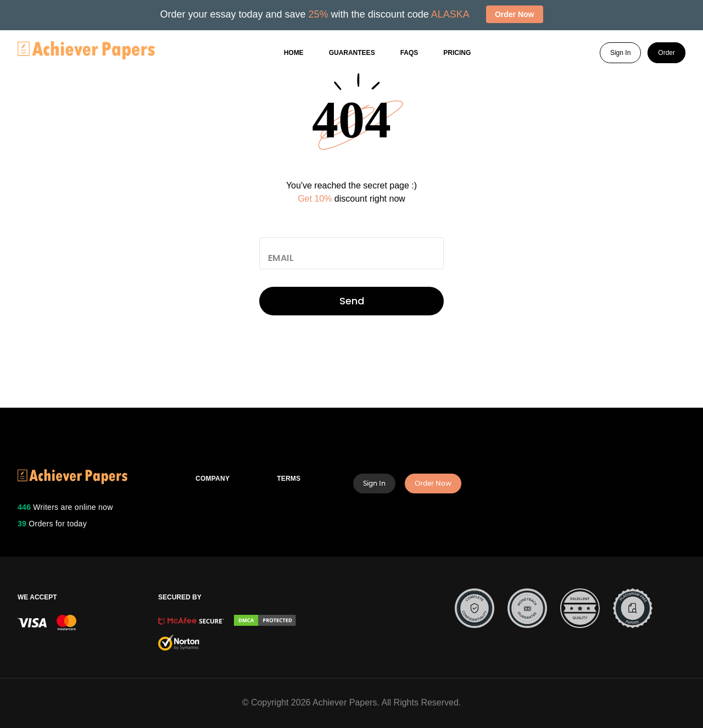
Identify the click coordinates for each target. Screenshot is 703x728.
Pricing (457, 53)
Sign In (620, 53)
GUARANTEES (352, 53)
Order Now (433, 483)
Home (294, 53)
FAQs (409, 53)
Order (666, 53)
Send (352, 301)
